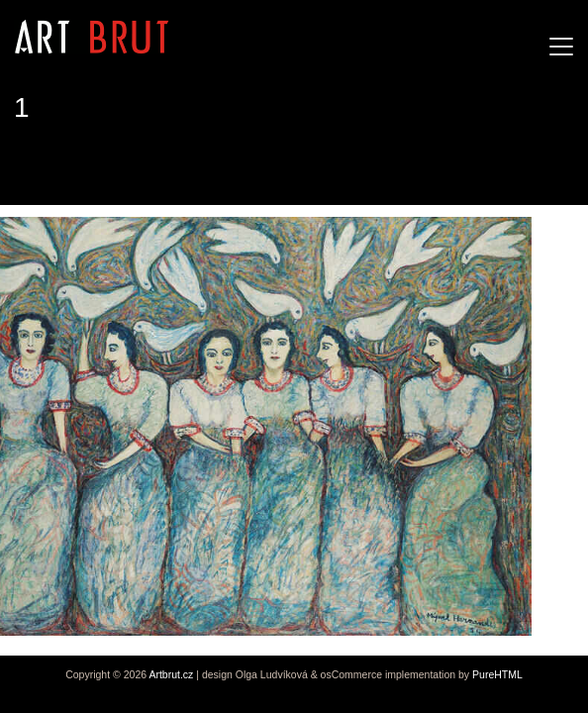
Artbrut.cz (171, 674)
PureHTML (497, 674)
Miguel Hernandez (93, 168)
